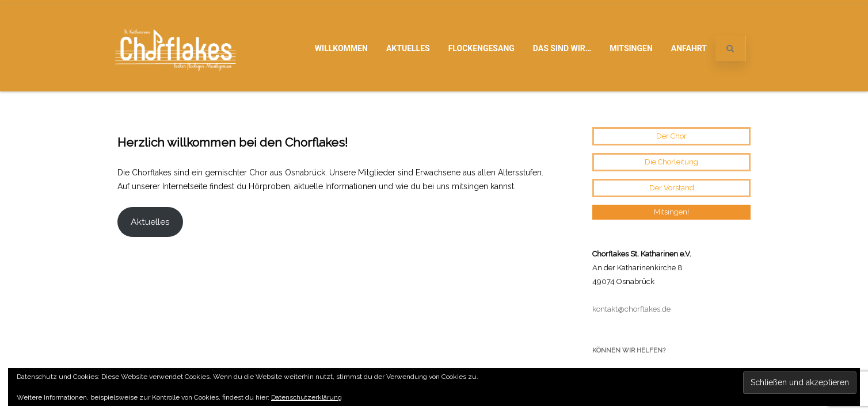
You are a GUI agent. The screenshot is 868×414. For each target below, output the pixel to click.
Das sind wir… (562, 48)
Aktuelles (408, 48)
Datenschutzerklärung (307, 397)
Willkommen (341, 48)
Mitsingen (631, 48)
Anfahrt (689, 48)
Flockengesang (481, 48)
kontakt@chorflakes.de (631, 218)
